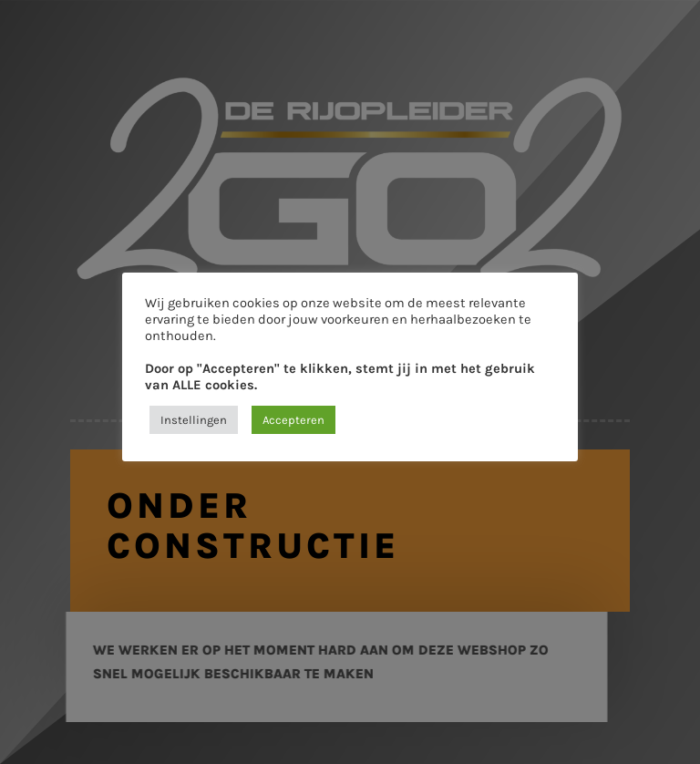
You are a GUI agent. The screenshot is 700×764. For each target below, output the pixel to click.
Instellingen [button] (194, 420)
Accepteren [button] (293, 420)
